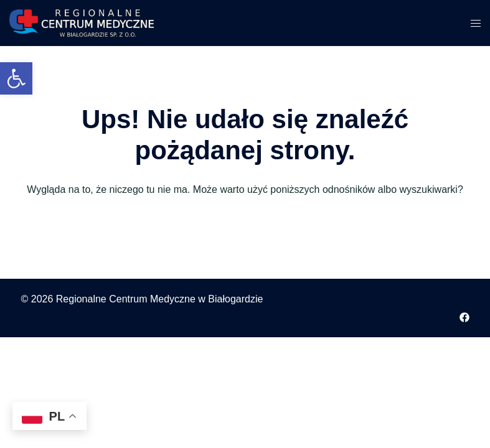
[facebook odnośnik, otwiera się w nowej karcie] (464, 316)
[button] (16, 78)
